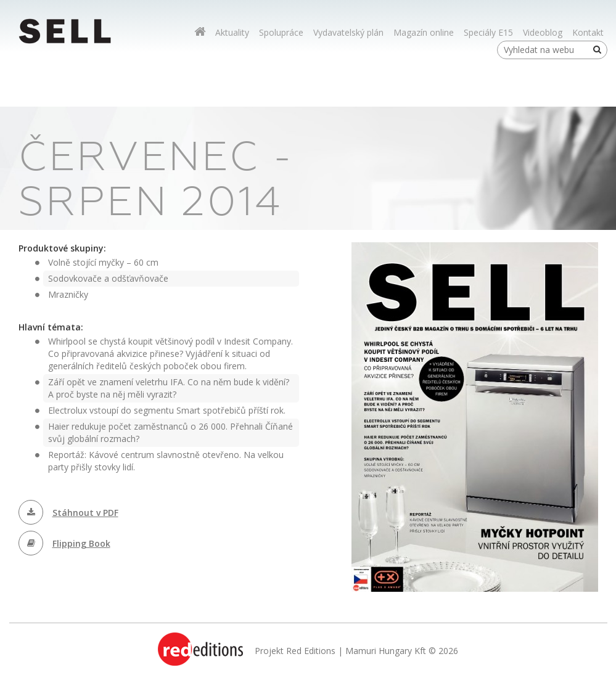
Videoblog (543, 32)
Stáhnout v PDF (85, 513)
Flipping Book (81, 543)
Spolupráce (281, 32)
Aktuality (232, 32)
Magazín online (424, 32)
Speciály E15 (488, 32)
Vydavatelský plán (348, 32)
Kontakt (588, 32)
